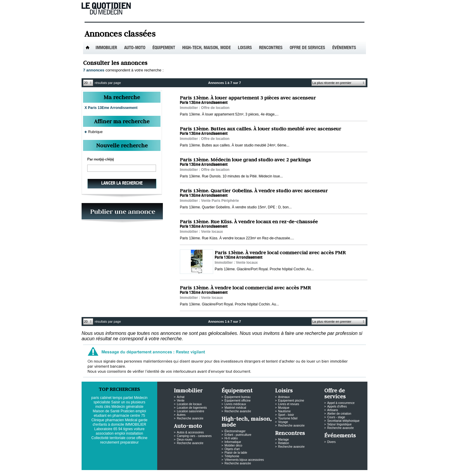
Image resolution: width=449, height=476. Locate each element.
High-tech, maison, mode (206, 48)
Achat (181, 397)
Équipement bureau (237, 397)
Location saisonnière (191, 411)
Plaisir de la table (236, 453)
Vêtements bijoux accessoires (244, 460)
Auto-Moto (135, 48)
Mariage (283, 440)
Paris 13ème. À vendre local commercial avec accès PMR (280, 252)
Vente (181, 401)
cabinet (106, 398)
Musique (284, 408)
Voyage (283, 422)
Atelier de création (339, 414)
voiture (139, 429)
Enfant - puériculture (238, 435)
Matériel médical (235, 408)
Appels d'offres (337, 406)
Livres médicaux (235, 404)
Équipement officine (238, 401)
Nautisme (284, 411)
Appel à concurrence (341, 403)
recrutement (110, 442)
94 (120, 429)
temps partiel (123, 398)
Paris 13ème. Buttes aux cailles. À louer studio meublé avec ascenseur (261, 129)
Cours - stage (336, 417)
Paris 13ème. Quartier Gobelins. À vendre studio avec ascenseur (254, 191)
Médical (131, 420)
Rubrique (95, 132)
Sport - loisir (286, 415)
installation (135, 433)
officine (142, 438)
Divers (331, 442)
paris (95, 398)
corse (131, 438)
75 (143, 416)
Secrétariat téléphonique (343, 421)
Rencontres (271, 48)
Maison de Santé (106, 411)
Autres (181, 415)
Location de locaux (189, 404)
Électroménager (235, 431)
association (105, 433)
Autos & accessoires (190, 432)
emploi (120, 433)
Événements (344, 48)
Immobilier (106, 48)
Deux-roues (185, 440)
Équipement (164, 48)
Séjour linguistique (339, 424)
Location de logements (192, 408)
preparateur (130, 442)
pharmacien (115, 420)
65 (115, 429)
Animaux (284, 397)
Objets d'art (232, 449)
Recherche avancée (190, 418)
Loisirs (245, 48)
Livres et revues (289, 404)
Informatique (233, 442)
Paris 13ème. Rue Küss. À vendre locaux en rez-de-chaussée (249, 221)
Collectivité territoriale (109, 438)
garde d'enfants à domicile (120, 422)
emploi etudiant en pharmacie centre (120, 413)
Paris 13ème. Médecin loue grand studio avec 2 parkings (245, 160)
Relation (284, 443)
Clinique (98, 420)
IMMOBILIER (136, 425)
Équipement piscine (291, 401)
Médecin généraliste (127, 407)
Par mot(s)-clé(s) (100, 160)
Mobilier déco (233, 445)
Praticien (128, 411)
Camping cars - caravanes (194, 436)
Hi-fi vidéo (231, 438)
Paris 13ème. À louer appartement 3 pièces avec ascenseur (248, 98)
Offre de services (307, 48)
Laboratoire (103, 429)
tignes (128, 429)
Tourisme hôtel (288, 418)
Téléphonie (232, 456)
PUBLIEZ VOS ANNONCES (122, 213)
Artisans (333, 410)
